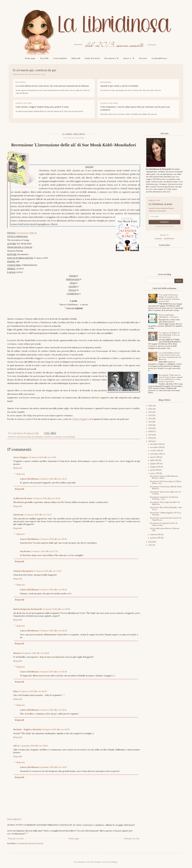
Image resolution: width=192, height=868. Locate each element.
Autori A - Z (129, 58)
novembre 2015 (156, 447)
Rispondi (18, 468)
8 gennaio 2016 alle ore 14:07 (53, 767)
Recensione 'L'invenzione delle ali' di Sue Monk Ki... (166, 488)
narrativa (48, 437)
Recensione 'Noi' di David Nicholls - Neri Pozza (166, 508)
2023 (150, 415)
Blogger (115, 862)
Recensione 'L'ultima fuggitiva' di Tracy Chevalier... (166, 514)
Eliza (16, 691)
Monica (17, 653)
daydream (18, 515)
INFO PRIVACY (14, 819)
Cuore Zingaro (21, 457)
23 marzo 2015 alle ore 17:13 (44, 551)
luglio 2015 (154, 460)
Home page (30, 58)
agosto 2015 (155, 457)
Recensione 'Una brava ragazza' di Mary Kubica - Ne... (166, 482)
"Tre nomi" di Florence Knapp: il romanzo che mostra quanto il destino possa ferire (169, 298)
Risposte (21, 474)
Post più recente (16, 838)
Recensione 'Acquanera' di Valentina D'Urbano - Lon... (164, 498)
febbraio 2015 (156, 535)
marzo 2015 (155, 473)
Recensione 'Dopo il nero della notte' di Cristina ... (165, 493)
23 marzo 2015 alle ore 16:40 (53, 672)
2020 (150, 425)
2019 (150, 428)
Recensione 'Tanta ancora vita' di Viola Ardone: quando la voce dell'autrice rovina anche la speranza (171, 378)
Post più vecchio (132, 838)
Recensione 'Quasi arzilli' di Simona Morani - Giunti (164, 477)
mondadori (39, 437)
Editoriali (76, 58)
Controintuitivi (60, 58)
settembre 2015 (157, 454)
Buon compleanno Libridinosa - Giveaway (168, 316)
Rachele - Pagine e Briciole (27, 729)
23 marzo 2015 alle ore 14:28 (46, 498)
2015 (150, 441)
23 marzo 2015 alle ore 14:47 (48, 571)
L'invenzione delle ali (26, 233)
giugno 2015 (155, 464)
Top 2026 (44, 58)
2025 (150, 409)
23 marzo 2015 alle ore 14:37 (38, 515)
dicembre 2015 (156, 444)
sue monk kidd (69, 437)
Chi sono (143, 58)
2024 (150, 412)
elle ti (16, 746)
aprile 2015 (155, 470)
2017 (150, 435)
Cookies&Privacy (159, 58)
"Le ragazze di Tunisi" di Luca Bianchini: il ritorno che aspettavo (169, 335)
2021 (150, 422)
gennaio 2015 (156, 538)
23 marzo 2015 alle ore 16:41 (53, 710)
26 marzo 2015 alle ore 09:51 (56, 729)
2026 (150, 406)
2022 (150, 419)
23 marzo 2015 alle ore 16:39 (53, 589)
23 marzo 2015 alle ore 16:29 (33, 691)
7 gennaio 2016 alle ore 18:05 (34, 746)
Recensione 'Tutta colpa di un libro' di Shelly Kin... (165, 503)
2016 (150, 438)
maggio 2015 (155, 467)
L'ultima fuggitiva (80, 419)
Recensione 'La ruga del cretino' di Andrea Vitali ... (164, 524)
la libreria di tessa (23, 498)
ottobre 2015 (156, 451)
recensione (57, 437)
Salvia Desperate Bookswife (28, 609)
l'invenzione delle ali (25, 437)
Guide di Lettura (92, 58)
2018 (150, 432)
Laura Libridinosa (29, 479)
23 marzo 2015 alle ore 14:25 (53, 479)
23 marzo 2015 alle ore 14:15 (42, 457)
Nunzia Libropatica (23, 571)
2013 (150, 545)
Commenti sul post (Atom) (30, 843)
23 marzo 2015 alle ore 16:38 (53, 539)
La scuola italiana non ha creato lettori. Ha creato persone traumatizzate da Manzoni (170, 356)
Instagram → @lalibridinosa (164, 238)
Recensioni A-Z (111, 58)
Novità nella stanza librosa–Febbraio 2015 (165, 529)
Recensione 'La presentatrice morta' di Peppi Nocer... (166, 519)
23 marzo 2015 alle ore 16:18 (56, 609)
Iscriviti (164, 222)
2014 (150, 542)
